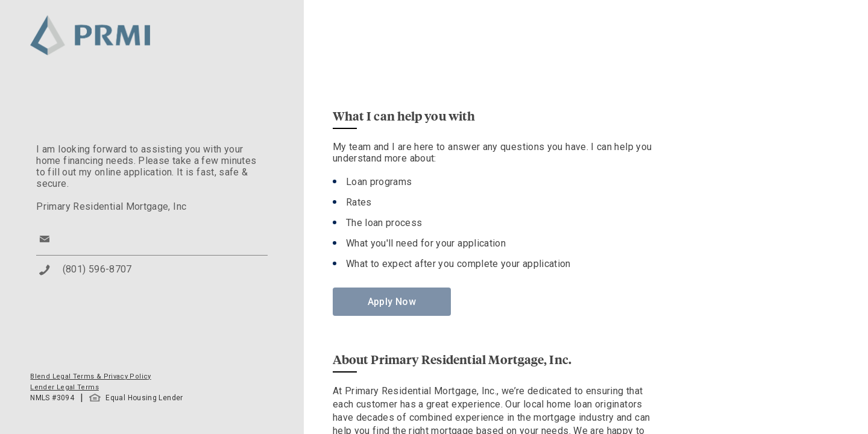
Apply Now (392, 302)
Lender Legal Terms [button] (64, 387)
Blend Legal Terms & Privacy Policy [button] (90, 376)
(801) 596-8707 (97, 269)
